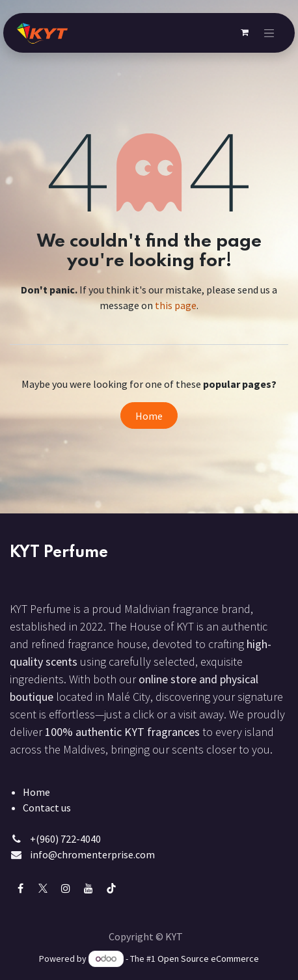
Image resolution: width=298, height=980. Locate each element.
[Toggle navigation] (269, 33)
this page (176, 305)
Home (149, 416)
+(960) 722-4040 (65, 839)
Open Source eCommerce (208, 959)
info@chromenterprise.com (92, 854)
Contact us (47, 808)
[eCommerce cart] (245, 33)
